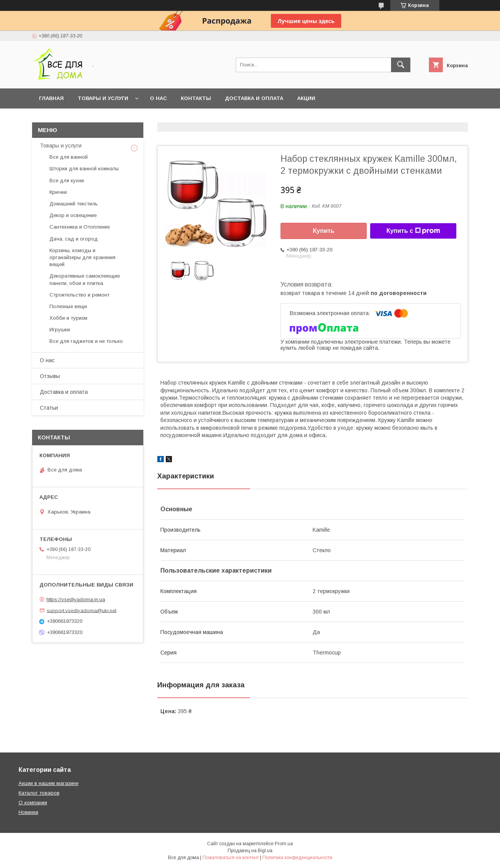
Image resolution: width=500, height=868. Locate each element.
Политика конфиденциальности (297, 858)
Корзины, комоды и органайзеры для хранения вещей (82, 257)
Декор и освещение (73, 215)
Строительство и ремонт (79, 295)
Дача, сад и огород (74, 239)
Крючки (58, 192)
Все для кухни (67, 181)
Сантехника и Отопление (80, 227)
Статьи (49, 408)
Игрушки (60, 330)
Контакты (196, 98)
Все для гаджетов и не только (86, 341)
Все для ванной (69, 157)
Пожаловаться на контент (231, 858)
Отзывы (50, 376)
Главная (51, 98)
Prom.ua (284, 844)
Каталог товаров (39, 793)
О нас (158, 98)
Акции (306, 98)
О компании (33, 803)
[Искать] (401, 65)
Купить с (413, 231)
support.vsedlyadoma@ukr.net (82, 610)
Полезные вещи (68, 306)
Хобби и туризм (68, 318)
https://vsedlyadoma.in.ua (76, 599)
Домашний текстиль (74, 204)
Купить (324, 231)
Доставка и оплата (254, 98)
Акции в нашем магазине (48, 783)
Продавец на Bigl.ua (250, 851)
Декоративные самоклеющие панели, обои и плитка (85, 279)
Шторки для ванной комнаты (84, 169)
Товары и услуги (103, 98)
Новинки (28, 812)
